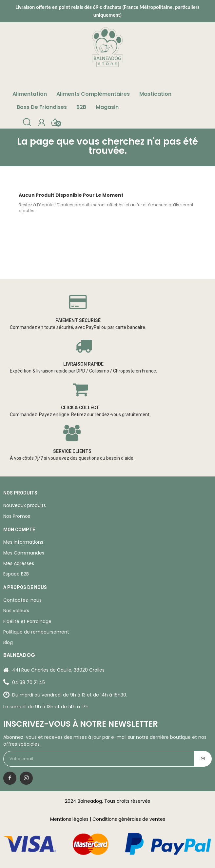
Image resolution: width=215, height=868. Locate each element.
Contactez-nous (22, 600)
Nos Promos (17, 516)
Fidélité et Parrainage (27, 621)
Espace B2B (16, 574)
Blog (8, 642)
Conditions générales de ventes (129, 819)
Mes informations (23, 542)
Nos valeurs (16, 611)
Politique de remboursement (36, 632)
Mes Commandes (24, 553)
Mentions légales (69, 819)
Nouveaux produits (25, 505)
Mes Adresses (19, 563)
